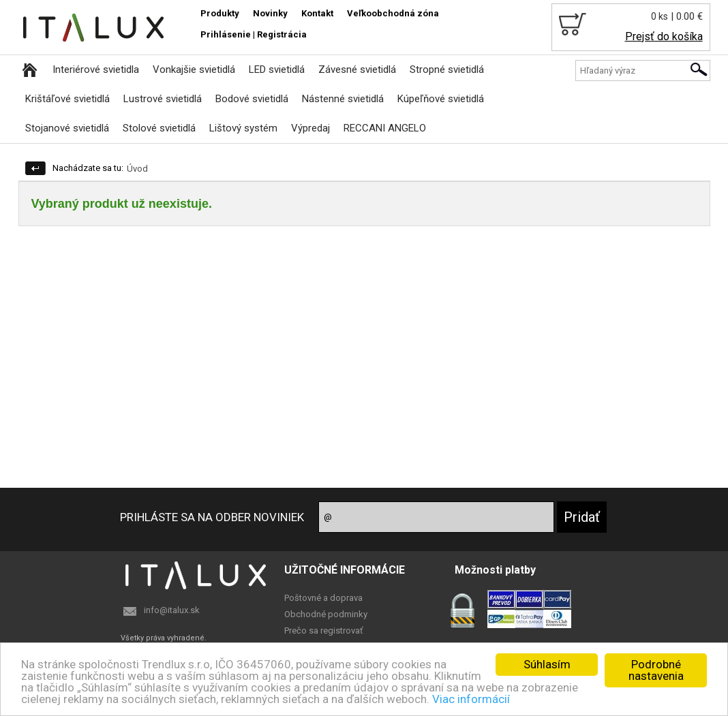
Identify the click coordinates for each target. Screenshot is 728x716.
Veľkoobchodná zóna (393, 13)
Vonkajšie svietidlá (194, 69)
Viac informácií (471, 699)
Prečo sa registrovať (324, 631)
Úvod (137, 169)
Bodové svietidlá (252, 99)
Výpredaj (310, 128)
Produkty (220, 13)
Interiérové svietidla (96, 69)
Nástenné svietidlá (343, 99)
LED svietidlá (277, 69)
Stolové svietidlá (159, 128)
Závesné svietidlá (357, 69)
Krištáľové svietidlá (67, 99)
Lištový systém (243, 128)
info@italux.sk (172, 610)
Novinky (270, 13)
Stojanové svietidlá (67, 128)
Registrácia (282, 34)
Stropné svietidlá (447, 69)
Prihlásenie (226, 34)
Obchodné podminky (326, 614)
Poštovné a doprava (323, 598)
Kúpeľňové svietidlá (441, 99)
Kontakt (317, 13)
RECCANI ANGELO (385, 128)
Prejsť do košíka (664, 36)
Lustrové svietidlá (163, 99)
